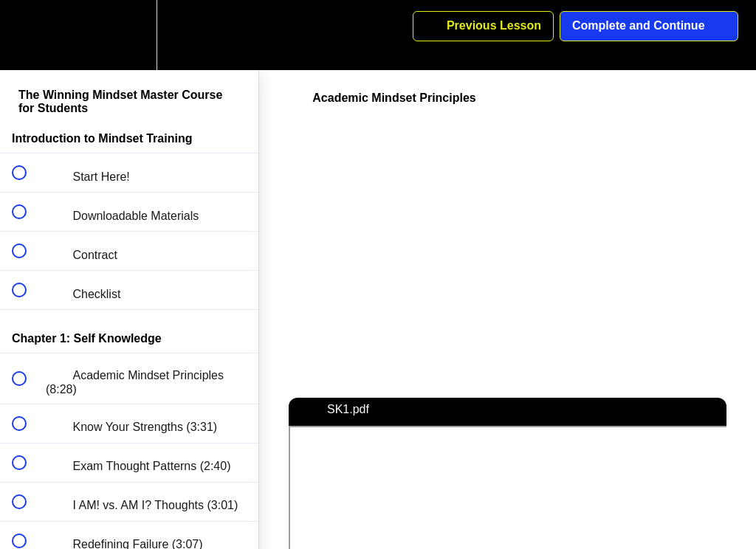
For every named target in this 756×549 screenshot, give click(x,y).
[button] (27, 35)
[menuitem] (129, 35)
